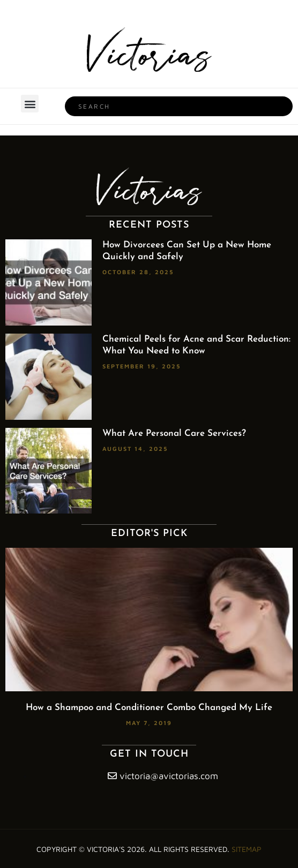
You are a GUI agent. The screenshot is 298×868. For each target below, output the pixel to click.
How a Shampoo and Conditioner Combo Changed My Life (149, 708)
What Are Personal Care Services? (174, 433)
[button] (30, 104)
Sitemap (247, 849)
